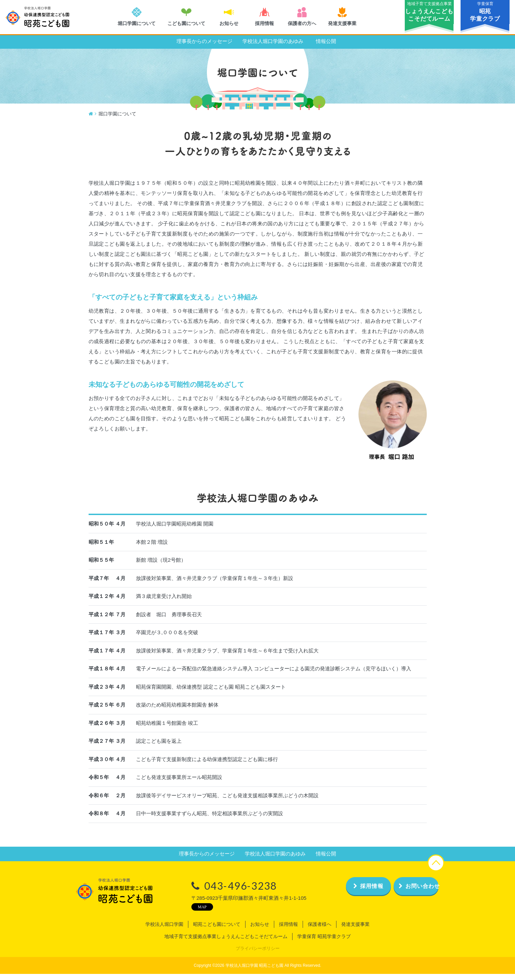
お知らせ (260, 931)
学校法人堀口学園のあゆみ (273, 48)
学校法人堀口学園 (164, 931)
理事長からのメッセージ (204, 48)
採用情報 (341, 892)
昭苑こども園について (217, 931)
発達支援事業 (355, 931)
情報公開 (326, 48)
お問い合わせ (408, 892)
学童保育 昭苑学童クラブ (324, 943)
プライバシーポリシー (258, 955)
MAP (184, 913)
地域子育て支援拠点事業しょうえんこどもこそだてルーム (226, 943)
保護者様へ (320, 931)
